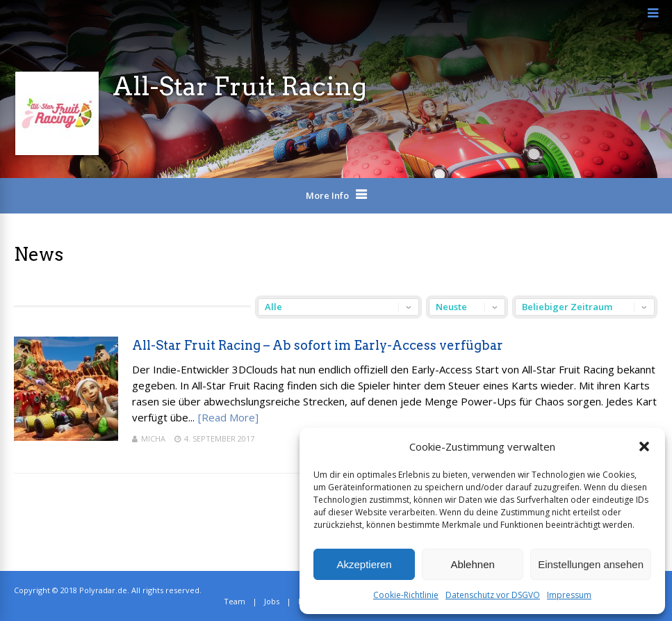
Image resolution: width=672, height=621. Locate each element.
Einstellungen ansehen (591, 564)
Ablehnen (472, 564)
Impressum (569, 595)
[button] (644, 446)
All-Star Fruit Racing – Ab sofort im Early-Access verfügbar (318, 345)
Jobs (272, 601)
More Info (327, 195)
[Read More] (228, 417)
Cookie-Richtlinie (406, 595)
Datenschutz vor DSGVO (493, 595)
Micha (153, 438)
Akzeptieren (364, 564)
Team (235, 601)
